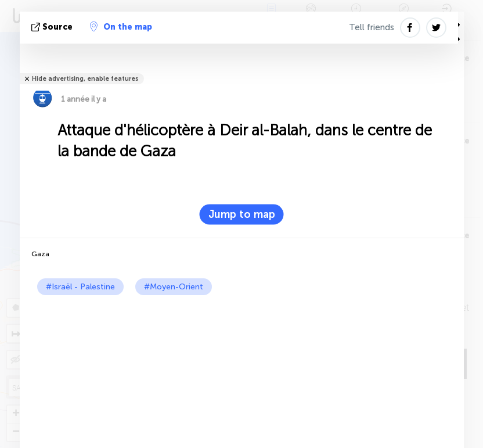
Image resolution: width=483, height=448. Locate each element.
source (53, 27)
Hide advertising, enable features (85, 79)
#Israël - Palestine (80, 287)
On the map (121, 27)
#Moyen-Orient (174, 287)
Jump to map (242, 214)
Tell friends (372, 27)
